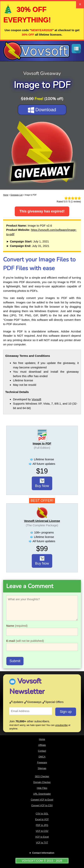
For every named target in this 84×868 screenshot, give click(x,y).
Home (6, 195)
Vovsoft (36, 399)
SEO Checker (42, 776)
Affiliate (42, 745)
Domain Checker (42, 782)
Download (42, 110)
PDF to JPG (42, 825)
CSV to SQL (42, 814)
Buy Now (42, 483)
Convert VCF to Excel (42, 800)
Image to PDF (42, 443)
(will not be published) (25, 641)
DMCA (42, 757)
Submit (15, 661)
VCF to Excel (42, 837)
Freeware (42, 763)
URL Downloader (42, 794)
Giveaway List (16, 195)
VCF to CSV (42, 831)
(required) (17, 626)
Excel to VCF (42, 819)
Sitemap (42, 768)
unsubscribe (61, 725)
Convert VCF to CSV (42, 806)
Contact (42, 751)
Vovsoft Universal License (42, 521)
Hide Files (42, 788)
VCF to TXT (42, 843)
